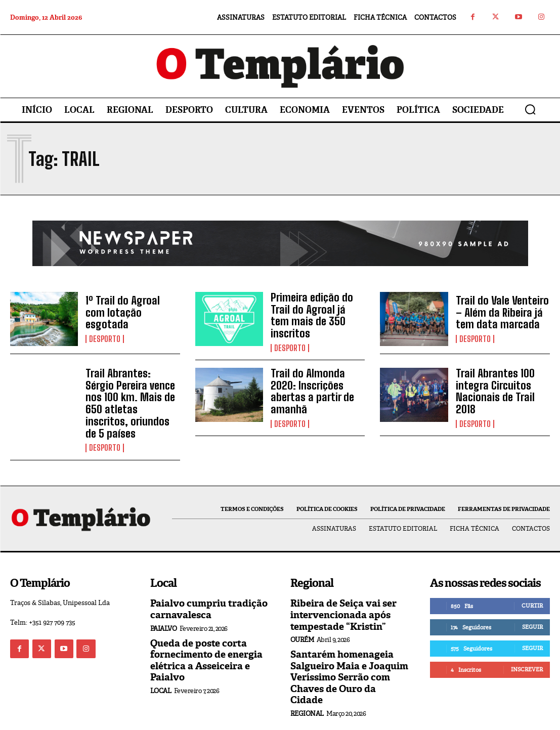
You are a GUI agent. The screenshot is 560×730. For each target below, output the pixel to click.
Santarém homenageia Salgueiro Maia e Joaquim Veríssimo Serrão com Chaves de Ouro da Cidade (346, 646)
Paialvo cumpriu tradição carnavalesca (205, 586)
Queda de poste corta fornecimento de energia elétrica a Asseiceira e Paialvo (203, 636)
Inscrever (527, 647)
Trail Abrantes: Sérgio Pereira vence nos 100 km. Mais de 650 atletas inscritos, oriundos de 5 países (130, 390)
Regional (307, 676)
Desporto (105, 332)
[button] (530, 109)
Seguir (532, 605)
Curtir (532, 583)
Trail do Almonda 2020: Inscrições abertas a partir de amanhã (317, 383)
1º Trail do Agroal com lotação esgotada (129, 313)
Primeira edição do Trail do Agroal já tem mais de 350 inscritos (314, 313)
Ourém (302, 615)
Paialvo (164, 605)
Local (161, 665)
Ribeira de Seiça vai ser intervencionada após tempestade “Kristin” (340, 592)
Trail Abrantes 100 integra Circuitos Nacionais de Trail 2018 (502, 383)
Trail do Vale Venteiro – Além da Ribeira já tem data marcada (502, 313)
